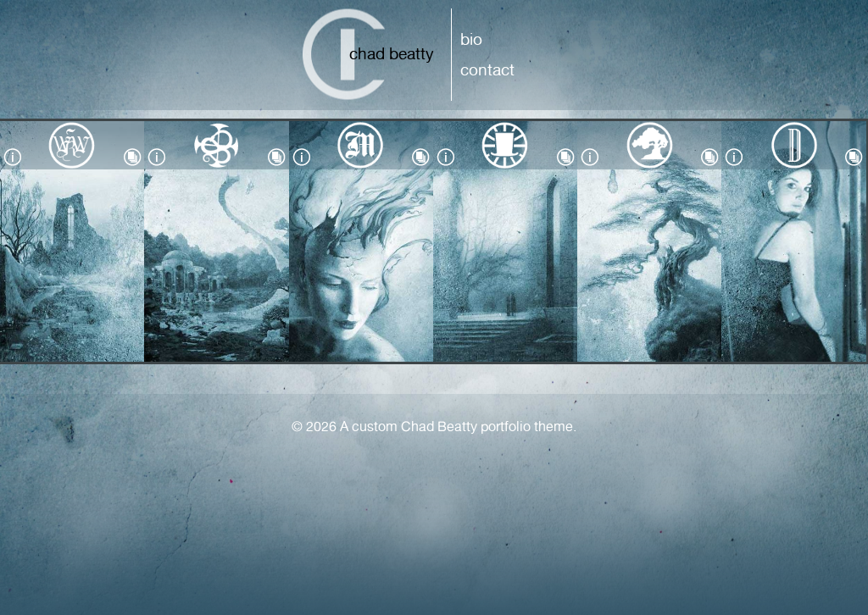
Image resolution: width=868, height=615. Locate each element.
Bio (471, 39)
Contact (487, 69)
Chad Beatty (392, 53)
